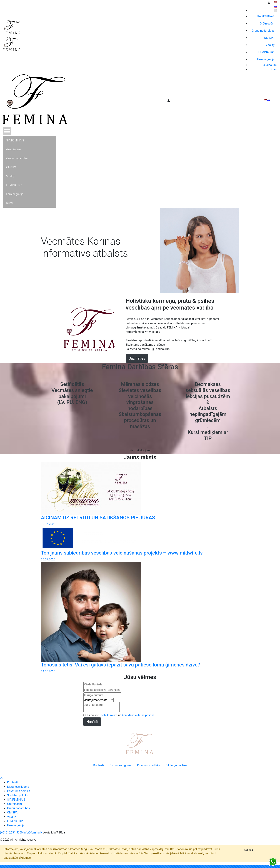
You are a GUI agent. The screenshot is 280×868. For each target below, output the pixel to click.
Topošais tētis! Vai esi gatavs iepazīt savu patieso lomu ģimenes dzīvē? (120, 665)
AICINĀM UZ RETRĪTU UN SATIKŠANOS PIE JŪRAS (98, 518)
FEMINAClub (15, 821)
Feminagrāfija (16, 825)
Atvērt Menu (7, 131)
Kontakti (12, 782)
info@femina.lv (33, 833)
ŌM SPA (12, 812)
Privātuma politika (19, 791)
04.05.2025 (48, 671)
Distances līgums (18, 787)
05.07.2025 (48, 559)
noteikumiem (109, 715)
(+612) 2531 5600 (11, 833)
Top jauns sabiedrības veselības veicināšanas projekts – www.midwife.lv (122, 553)
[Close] (249, 850)
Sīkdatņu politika (18, 795)
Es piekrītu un (121, 715)
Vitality (12, 817)
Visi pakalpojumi (140, 450)
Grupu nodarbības (18, 808)
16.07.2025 (48, 524)
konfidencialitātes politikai (139, 715)
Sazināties (137, 358)
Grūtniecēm (14, 804)
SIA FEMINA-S (16, 800)
